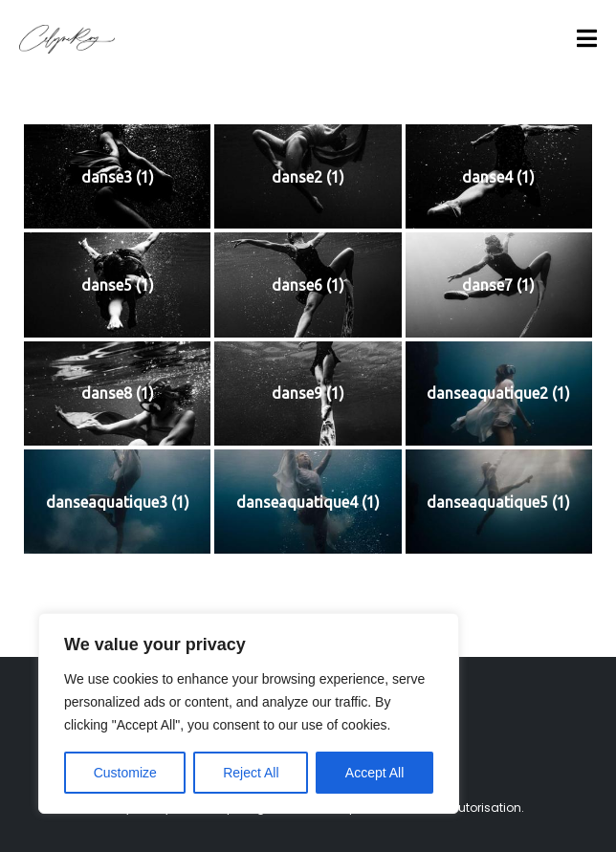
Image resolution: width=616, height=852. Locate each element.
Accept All (374, 773)
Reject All (251, 773)
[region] (249, 713)
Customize (125, 773)
